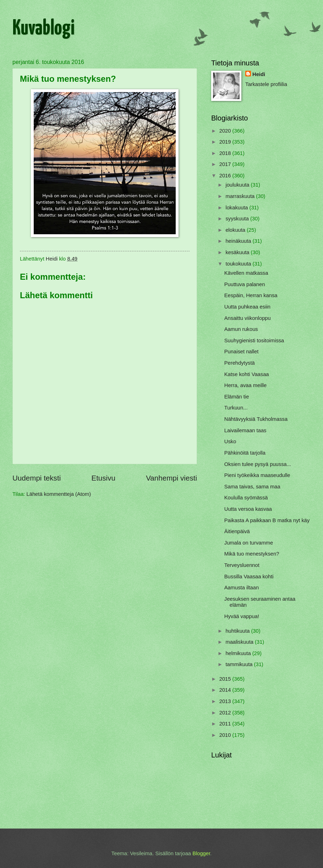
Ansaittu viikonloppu (248, 318)
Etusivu (103, 478)
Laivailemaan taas (245, 430)
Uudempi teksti (37, 478)
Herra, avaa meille (245, 385)
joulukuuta (238, 185)
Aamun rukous (241, 329)
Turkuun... (236, 408)
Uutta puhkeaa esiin (247, 307)
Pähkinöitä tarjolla (245, 453)
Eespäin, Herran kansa (251, 295)
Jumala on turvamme (249, 543)
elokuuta (236, 230)
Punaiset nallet (242, 352)
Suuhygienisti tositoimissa (254, 341)
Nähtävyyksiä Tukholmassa (256, 419)
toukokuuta (239, 264)
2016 (226, 176)
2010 (226, 735)
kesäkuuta (238, 252)
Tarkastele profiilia (266, 84)
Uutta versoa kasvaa (248, 509)
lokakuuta (237, 208)
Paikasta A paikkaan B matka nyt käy (267, 520)
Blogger (201, 853)
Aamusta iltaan (242, 588)
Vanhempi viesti (171, 478)
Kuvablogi (43, 29)
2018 (226, 153)
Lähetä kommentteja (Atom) (59, 494)
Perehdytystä (240, 363)
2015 (226, 679)
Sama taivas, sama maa (252, 487)
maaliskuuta (240, 642)
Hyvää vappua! (242, 616)
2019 (226, 142)
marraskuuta (241, 196)
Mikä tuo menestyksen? (252, 554)
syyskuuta (238, 219)
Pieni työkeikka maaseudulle (257, 475)
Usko (230, 441)
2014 (226, 690)
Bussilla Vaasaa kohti (249, 577)
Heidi (259, 74)
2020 (226, 131)
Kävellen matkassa (246, 273)
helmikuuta (239, 653)
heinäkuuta (239, 241)
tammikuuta (240, 664)
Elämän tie (237, 397)
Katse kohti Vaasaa (247, 374)
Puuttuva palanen (245, 284)
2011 (226, 724)
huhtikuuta (238, 631)
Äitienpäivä (237, 531)
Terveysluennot (242, 565)
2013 (226, 701)
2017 (226, 164)
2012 (226, 713)
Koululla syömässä (246, 498)
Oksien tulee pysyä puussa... (258, 464)
